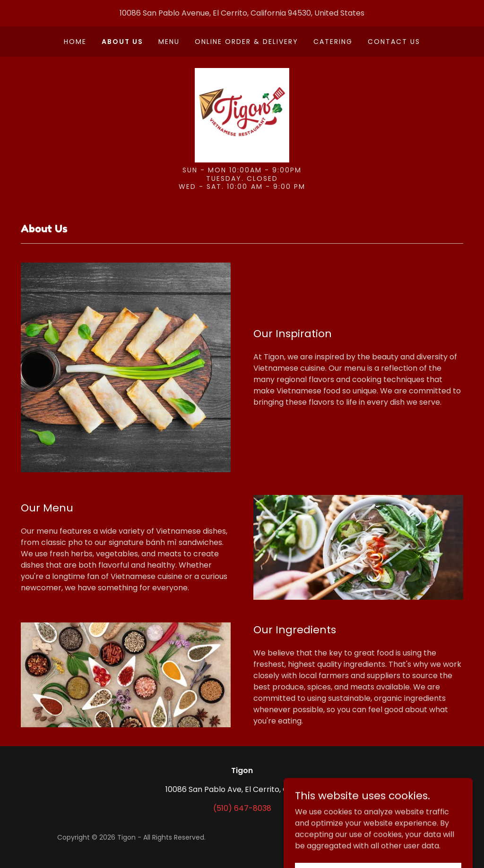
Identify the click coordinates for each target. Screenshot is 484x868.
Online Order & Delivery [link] (246, 42)
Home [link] (75, 42)
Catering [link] (333, 42)
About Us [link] (122, 42)
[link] (242, 115)
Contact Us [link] (394, 42)
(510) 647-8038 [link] (242, 808)
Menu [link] (169, 42)
